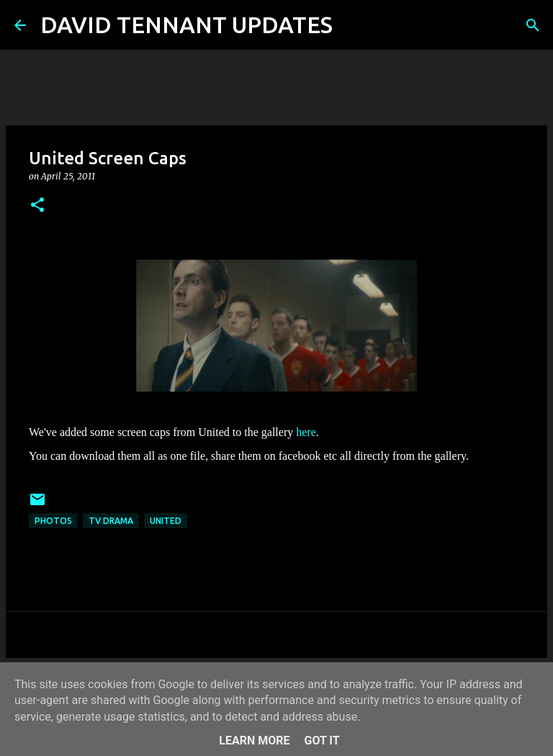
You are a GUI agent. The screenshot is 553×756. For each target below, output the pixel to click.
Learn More (254, 741)
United (166, 521)
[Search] (353, 25)
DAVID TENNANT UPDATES (186, 25)
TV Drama (111, 521)
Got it (322, 741)
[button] (37, 206)
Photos (53, 521)
